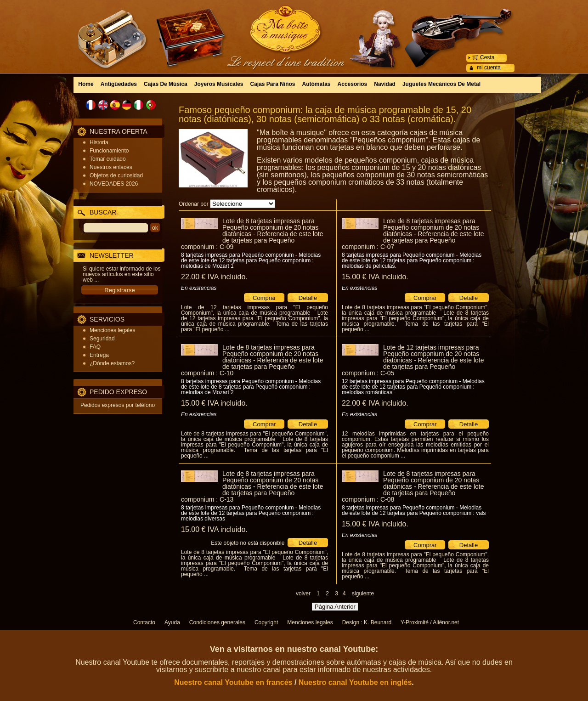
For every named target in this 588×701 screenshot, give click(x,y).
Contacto (144, 622)
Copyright (266, 622)
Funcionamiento (109, 151)
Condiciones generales (217, 622)
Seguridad (102, 339)
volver (303, 594)
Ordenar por (194, 204)
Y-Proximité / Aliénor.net (430, 622)
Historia (99, 142)
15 (375, 277)
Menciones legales (112, 330)
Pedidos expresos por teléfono (118, 405)
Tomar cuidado (108, 159)
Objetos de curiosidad (116, 175)
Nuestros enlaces (111, 167)
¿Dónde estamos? (112, 363)
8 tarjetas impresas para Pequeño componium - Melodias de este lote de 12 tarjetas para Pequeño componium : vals (414, 510)
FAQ (95, 347)
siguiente (363, 594)
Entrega (99, 355)
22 (214, 277)
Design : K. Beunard (367, 622)
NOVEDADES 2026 (114, 184)
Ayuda (172, 622)
